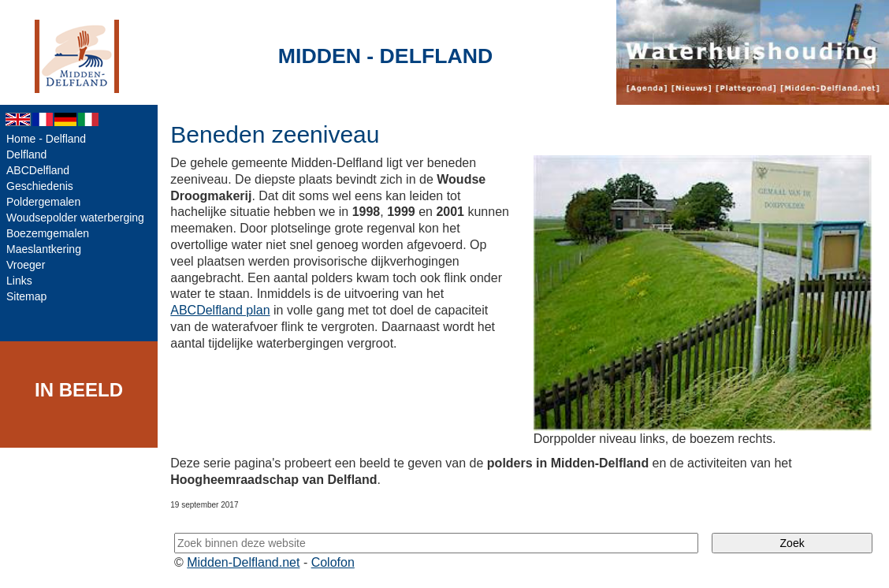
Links (19, 281)
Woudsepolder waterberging (75, 218)
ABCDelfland (38, 170)
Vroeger (26, 265)
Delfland (26, 154)
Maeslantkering (44, 249)
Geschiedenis (40, 186)
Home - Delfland (46, 139)
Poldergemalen (43, 202)
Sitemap (26, 296)
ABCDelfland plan (220, 310)
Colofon (333, 562)
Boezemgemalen (48, 233)
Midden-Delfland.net (243, 562)
